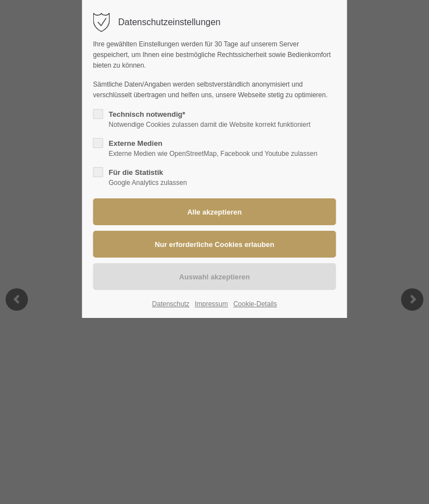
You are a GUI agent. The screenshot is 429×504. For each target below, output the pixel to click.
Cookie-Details (255, 304)
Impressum (211, 304)
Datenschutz (171, 304)
